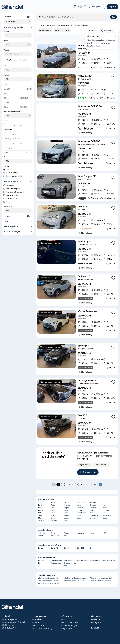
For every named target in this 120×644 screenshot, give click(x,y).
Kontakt (95, 628)
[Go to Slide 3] (57, 65)
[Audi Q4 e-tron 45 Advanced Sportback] (77, 394)
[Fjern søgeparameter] (51, 30)
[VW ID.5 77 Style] (77, 429)
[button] (57, 56)
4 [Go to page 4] (72, 484)
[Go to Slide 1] (53, 65)
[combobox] (19, 36)
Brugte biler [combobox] (11, 21)
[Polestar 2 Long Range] (77, 57)
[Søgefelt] (76, 17)
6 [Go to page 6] (82, 484)
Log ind (112, 7)
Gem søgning (108, 30)
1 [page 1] (58, 484)
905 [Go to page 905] (96, 484)
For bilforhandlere (69, 622)
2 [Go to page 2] (63, 484)
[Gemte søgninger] (75, 7)
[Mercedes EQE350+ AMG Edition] (77, 120)
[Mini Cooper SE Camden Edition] (77, 187)
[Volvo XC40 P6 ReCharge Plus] (77, 87)
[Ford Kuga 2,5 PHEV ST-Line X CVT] (77, 255)
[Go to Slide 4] (58, 65)
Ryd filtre (92, 30)
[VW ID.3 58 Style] (77, 220)
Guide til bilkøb (38, 625)
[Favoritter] (80, 7)
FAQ (63, 619)
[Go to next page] (101, 484)
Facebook (96, 619)
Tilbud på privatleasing (42, 629)
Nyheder (36, 622)
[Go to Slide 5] (60, 65)
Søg (114, 17)
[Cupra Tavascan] (77, 323)
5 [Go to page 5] (77, 484)
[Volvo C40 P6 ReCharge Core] (77, 290)
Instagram (96, 622)
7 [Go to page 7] (87, 484)
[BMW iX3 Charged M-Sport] (77, 359)
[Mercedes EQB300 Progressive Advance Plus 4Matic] (77, 155)
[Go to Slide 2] (55, 65)
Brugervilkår (67, 629)
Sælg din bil (97, 7)
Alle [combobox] (7, 79)
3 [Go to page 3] (68, 484)
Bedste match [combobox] (105, 38)
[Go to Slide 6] (61, 126)
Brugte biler (37, 619)
